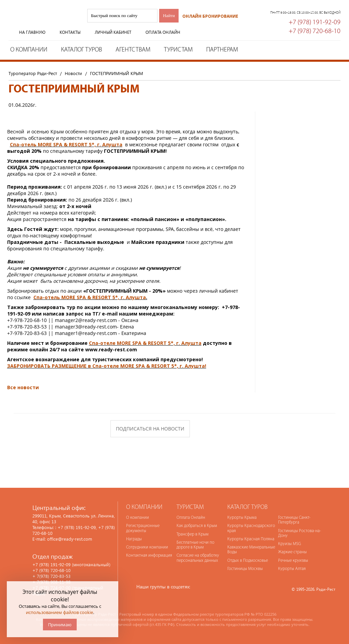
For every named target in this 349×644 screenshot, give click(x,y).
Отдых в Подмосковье (248, 561)
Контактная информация (149, 555)
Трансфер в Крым (193, 534)
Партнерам (222, 50)
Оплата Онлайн (191, 518)
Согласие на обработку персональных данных (198, 558)
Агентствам (133, 50)
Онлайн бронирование (210, 16)
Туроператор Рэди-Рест (43, 22)
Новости (73, 73)
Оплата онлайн (163, 32)
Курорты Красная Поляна (251, 539)
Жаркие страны (292, 552)
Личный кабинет (113, 32)
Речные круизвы (293, 561)
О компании (29, 50)
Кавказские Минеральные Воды (251, 550)
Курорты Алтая (292, 569)
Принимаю (60, 625)
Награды (134, 539)
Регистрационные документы (143, 528)
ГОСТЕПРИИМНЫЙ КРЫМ (117, 73)
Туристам (178, 50)
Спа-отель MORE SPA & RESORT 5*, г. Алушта (66, 144)
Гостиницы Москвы (245, 569)
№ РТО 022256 (264, 614)
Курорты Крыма (242, 518)
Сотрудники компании (147, 547)
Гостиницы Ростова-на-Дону (300, 533)
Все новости (23, 387)
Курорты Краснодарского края (251, 528)
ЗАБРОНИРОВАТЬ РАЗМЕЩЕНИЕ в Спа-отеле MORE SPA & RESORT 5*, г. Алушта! (107, 366)
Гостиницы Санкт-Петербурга (294, 520)
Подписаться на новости (150, 429)
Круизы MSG (290, 544)
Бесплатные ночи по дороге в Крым (195, 545)
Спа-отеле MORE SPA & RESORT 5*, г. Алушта (145, 343)
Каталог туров (81, 50)
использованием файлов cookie (59, 612)
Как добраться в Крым (197, 526)
